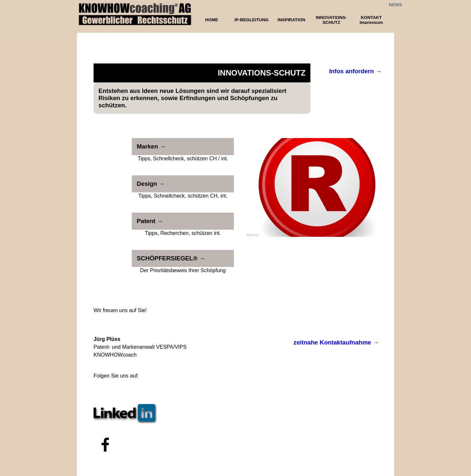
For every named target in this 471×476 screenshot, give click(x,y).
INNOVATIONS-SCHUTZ (331, 20)
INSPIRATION (292, 20)
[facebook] (105, 445)
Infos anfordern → (355, 71)
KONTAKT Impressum (371, 20)
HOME (212, 20)
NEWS (395, 5)
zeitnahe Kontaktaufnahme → (336, 342)
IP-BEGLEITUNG (252, 20)
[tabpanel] (125, 310)
